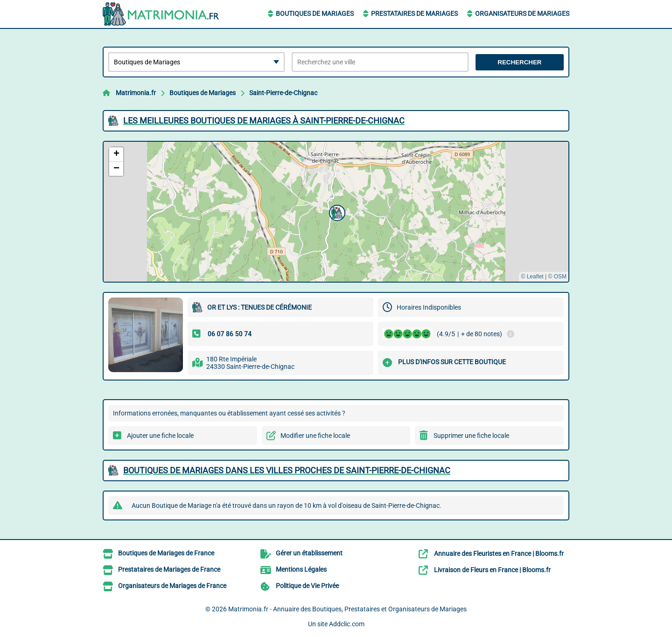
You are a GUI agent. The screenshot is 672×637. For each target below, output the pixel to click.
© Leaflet (532, 277)
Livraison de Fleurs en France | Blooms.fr (492, 570)
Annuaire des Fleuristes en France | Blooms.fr (499, 554)
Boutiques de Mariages (315, 14)
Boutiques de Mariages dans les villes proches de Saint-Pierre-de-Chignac (287, 470)
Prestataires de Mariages (414, 14)
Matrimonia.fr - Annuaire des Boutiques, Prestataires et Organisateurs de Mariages (347, 609)
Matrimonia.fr (136, 93)
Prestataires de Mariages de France (169, 569)
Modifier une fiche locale (315, 436)
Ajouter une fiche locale (160, 436)
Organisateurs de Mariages (522, 14)
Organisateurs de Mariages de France (172, 586)
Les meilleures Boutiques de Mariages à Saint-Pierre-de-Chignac (264, 121)
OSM (560, 277)
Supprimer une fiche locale (471, 436)
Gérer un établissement (309, 553)
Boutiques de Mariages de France (166, 553)
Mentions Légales (301, 569)
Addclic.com (347, 624)
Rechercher (519, 62)
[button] (336, 212)
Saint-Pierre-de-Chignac (283, 93)
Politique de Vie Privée (307, 586)
